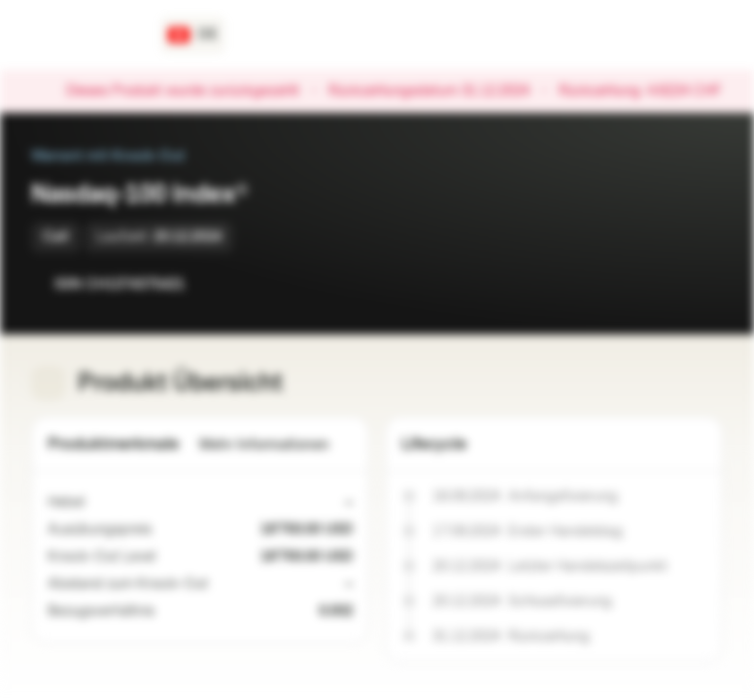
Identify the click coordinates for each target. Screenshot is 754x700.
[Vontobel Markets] (84, 35)
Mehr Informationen (276, 445)
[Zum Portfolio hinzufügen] (703, 284)
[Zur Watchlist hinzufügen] (665, 284)
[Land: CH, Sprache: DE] (193, 35)
